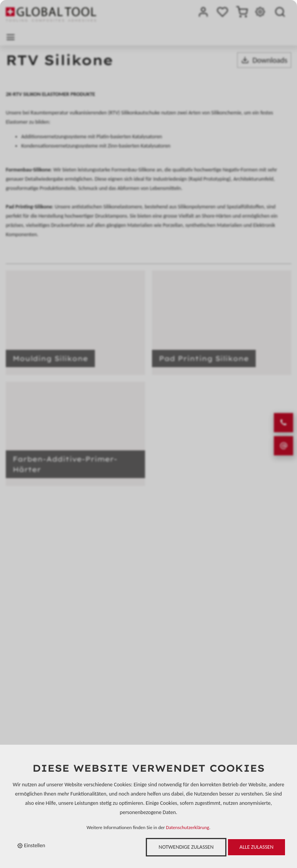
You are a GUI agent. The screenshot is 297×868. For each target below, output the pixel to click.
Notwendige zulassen (186, 847)
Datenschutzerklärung (187, 827)
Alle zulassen (256, 847)
